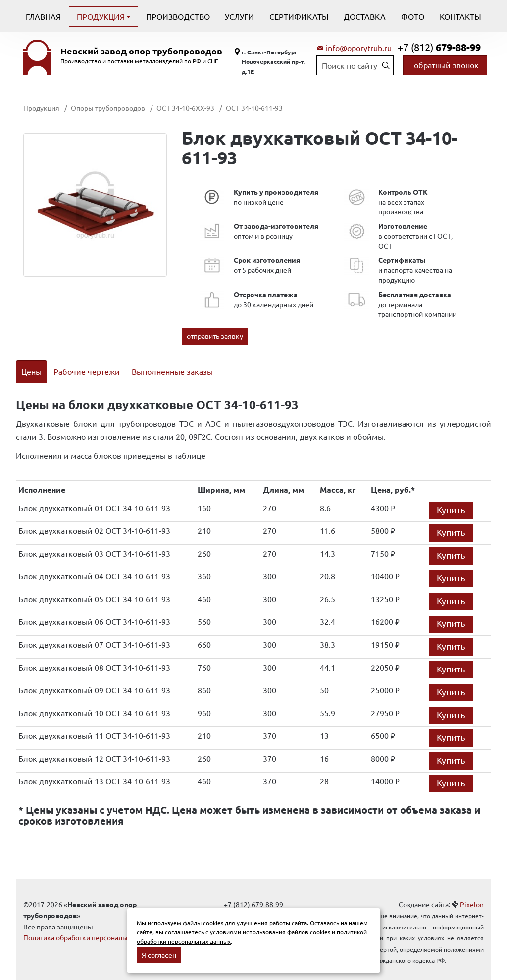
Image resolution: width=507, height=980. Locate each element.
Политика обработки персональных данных (94, 925)
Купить (451, 496)
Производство (178, 16)
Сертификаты (299, 16)
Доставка (365, 16)
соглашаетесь (184, 932)
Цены (31, 371)
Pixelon (472, 891)
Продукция (102, 16)
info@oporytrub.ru (359, 48)
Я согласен (159, 955)
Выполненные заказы (172, 371)
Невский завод (141, 51)
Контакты (460, 16)
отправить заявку (215, 336)
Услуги (239, 16)
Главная (43, 16)
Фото (413, 16)
